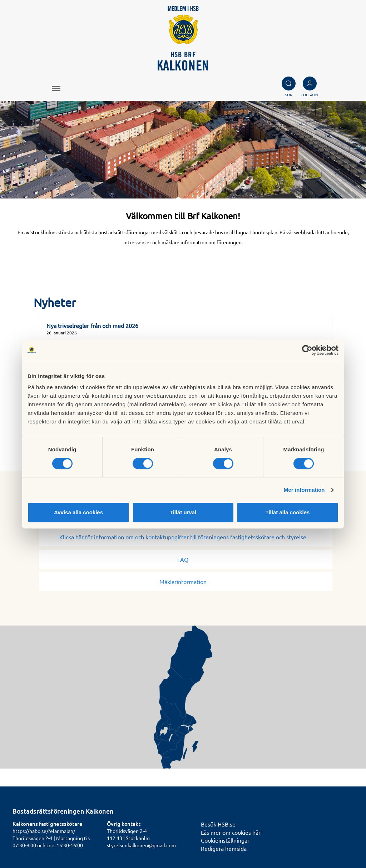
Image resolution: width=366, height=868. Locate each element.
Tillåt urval (183, 512)
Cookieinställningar (225, 840)
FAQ (186, 559)
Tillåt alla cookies (288, 512)
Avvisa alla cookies (78, 512)
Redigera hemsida (224, 848)
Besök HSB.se (218, 824)
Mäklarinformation (186, 582)
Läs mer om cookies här (231, 832)
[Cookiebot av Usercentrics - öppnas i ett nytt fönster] (307, 350)
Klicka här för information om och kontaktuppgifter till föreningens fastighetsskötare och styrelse (186, 537)
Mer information (304, 490)
